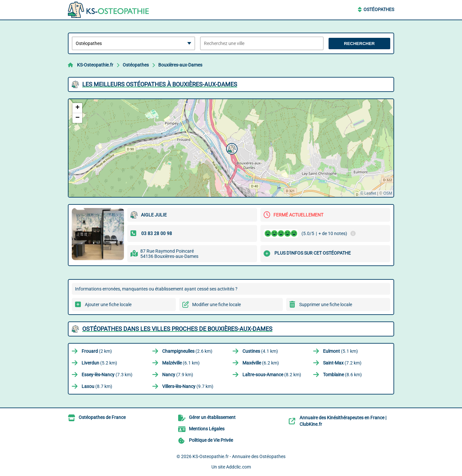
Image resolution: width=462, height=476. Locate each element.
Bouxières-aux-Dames (180, 65)
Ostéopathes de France (102, 417)
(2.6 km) (187, 351)
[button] (231, 148)
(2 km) (97, 351)
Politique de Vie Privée (211, 440)
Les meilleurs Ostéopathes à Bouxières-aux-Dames (160, 84)
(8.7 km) (97, 386)
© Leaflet (368, 193)
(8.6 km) (342, 375)
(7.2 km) (342, 363)
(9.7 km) (188, 386)
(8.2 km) (272, 375)
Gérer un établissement (212, 417)
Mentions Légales (207, 429)
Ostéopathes (379, 9)
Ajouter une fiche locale (108, 305)
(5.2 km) (99, 363)
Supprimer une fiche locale (326, 305)
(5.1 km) (340, 351)
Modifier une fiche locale (216, 305)
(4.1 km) (260, 351)
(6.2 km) (261, 363)
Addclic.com (239, 467)
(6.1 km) (181, 363)
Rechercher (359, 44)
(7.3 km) (107, 375)
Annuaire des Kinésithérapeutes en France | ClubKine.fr (343, 421)
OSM (388, 193)
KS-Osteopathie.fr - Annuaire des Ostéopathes (239, 456)
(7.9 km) (178, 375)
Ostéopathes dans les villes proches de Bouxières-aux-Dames (177, 329)
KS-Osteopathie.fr (95, 65)
